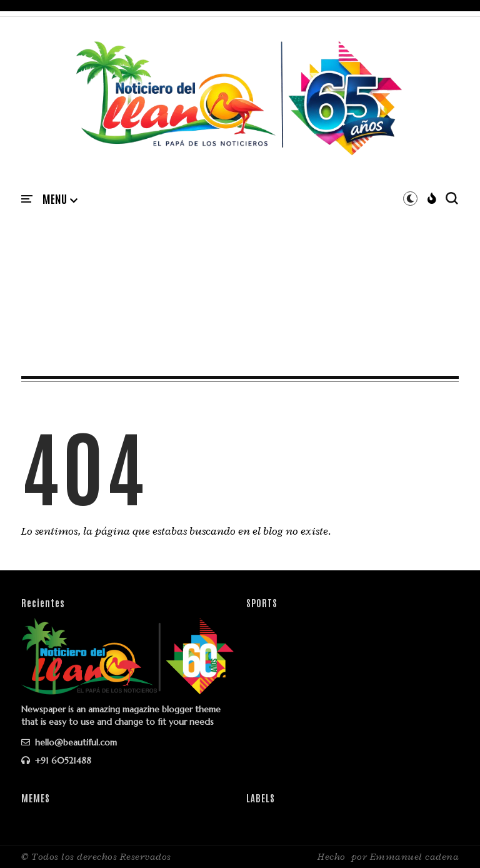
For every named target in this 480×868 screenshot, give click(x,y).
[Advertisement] (240, 278)
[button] (60, 199)
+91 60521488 (56, 760)
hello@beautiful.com (69, 742)
